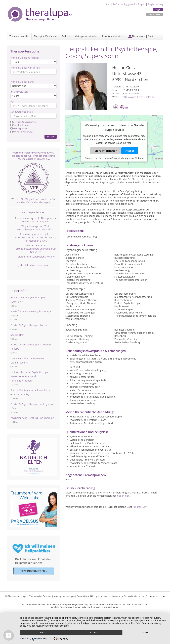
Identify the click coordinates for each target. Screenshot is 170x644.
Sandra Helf (17, 335)
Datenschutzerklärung (87, 596)
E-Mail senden (131, 93)
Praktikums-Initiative (112, 36)
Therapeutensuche (19, 36)
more (145, 633)
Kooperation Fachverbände (125, 596)
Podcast (66, 36)
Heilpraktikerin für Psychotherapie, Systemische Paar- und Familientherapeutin (30, 376)
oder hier (124, 496)
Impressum (105, 596)
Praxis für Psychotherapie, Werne (29, 325)
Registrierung (155, 4)
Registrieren (155, 14)
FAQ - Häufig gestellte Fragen (129, 4)
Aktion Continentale (148, 596)
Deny (42, 633)
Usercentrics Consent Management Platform (121, 158)
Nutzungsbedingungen (64, 596)
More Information (106, 151)
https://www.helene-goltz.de (139, 97)
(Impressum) (140, 507)
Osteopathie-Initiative (86, 36)
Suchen (51, 137)
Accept (130, 151)
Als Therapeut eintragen (16, 596)
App (108, 4)
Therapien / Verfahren (45, 36)
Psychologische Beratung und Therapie (32, 418)
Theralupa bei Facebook (40, 596)
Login (158, 10)
